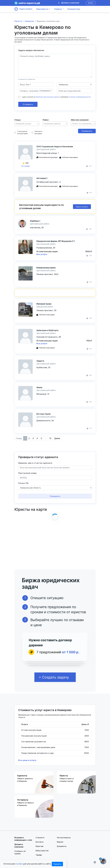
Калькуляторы (74, 9)
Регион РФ (23, 483)
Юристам (39, 846)
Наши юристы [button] (42, 9)
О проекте (40, 838)
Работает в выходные (37, 132)
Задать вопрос (23, 9)
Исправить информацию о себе (23, 839)
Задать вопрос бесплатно (31, 50)
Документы (62, 846)
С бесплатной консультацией (21, 132)
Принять (57, 864)
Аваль (39, 387)
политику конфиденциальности (80, 97)
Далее (57, 438)
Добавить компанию (69, 3)
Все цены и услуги (27, 760)
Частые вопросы (64, 838)
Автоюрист (42, 178)
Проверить (55, 496)
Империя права (44, 304)
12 (50, 438)
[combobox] (27, 124)
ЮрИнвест (35, 221)
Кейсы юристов (42, 851)
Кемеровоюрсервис (46, 268)
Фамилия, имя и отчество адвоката (35, 463)
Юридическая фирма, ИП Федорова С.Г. (56, 241)
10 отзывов (25, 166)
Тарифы (39, 855)
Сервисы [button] (58, 9)
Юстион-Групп (44, 414)
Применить (87, 131)
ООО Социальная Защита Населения (55, 147)
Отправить (28, 104)
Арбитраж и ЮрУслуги (47, 330)
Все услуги (42, 254)
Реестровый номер (27, 473)
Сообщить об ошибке (20, 852)
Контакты (39, 842)
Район (46, 120)
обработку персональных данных (47, 97)
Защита (40, 361)
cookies (19, 864)
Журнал (60, 842)
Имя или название (80, 120)
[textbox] (27, 124)
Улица (17, 120)
